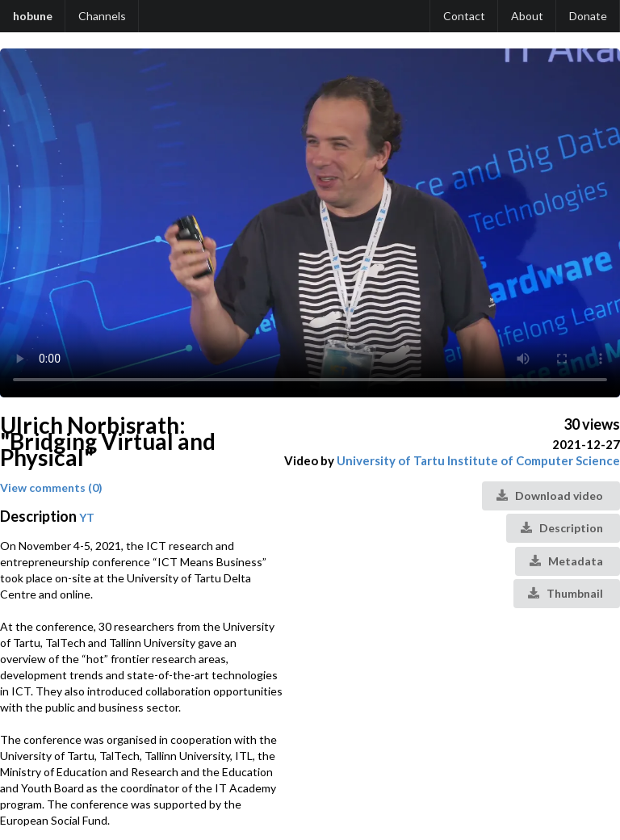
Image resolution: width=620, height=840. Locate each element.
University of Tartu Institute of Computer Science (478, 460)
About (527, 16)
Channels (102, 16)
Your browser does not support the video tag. (310, 223)
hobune (33, 16)
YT (87, 517)
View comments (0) (51, 487)
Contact (464, 16)
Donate (588, 16)
